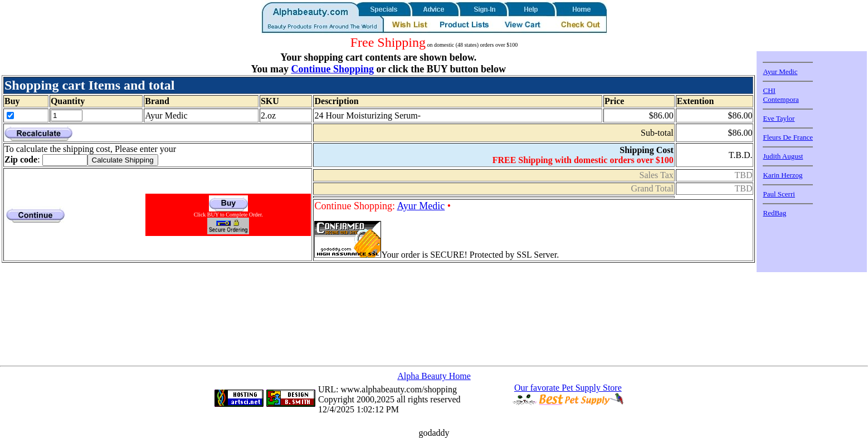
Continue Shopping (332, 69)
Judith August (783, 156)
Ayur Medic (421, 206)
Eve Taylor (779, 118)
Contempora (781, 99)
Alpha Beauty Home (434, 376)
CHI (769, 90)
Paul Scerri (779, 194)
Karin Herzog (782, 175)
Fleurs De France (788, 137)
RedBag (774, 213)
